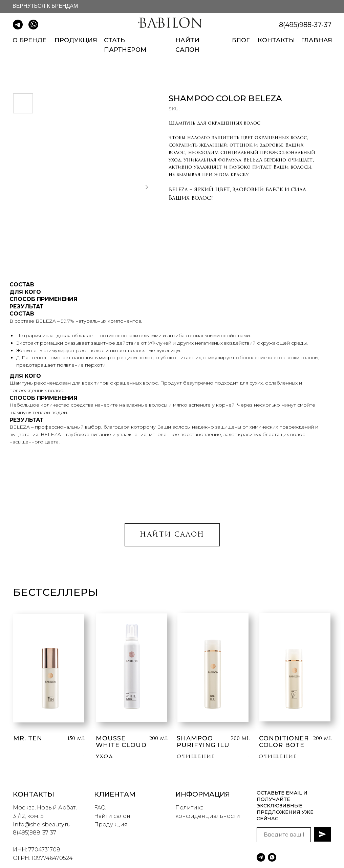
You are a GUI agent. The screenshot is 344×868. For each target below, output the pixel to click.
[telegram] (261, 857)
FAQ (100, 808)
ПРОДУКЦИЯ (76, 40)
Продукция (111, 824)
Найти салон (112, 816)
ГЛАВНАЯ (317, 40)
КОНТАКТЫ (276, 40)
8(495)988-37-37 (305, 25)
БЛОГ (241, 40)
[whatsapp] (272, 857)
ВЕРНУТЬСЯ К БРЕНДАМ (45, 6)
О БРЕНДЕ (29, 40)
